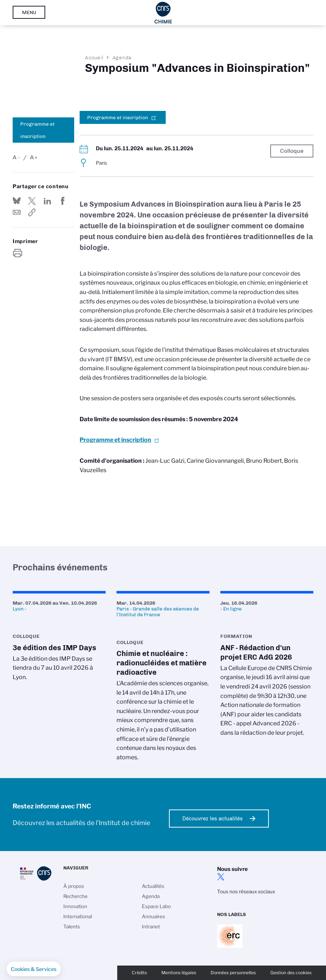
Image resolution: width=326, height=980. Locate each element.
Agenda (122, 57)
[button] (34, 969)
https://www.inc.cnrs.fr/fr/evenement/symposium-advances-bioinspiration (32, 212)
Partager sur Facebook (63, 201)
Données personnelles (233, 973)
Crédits (139, 973)
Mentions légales (179, 973)
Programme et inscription (37, 130)
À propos (74, 886)
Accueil (94, 57)
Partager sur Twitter (32, 201)
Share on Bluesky (17, 201)
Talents (72, 927)
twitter (221, 877)
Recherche (75, 896)
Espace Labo (156, 906)
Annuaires (153, 916)
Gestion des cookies (291, 973)
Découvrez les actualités (213, 819)
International (78, 916)
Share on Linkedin (47, 201)
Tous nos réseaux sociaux (246, 892)
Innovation (75, 906)
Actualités (153, 886)
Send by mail (17, 212)
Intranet (151, 927)
